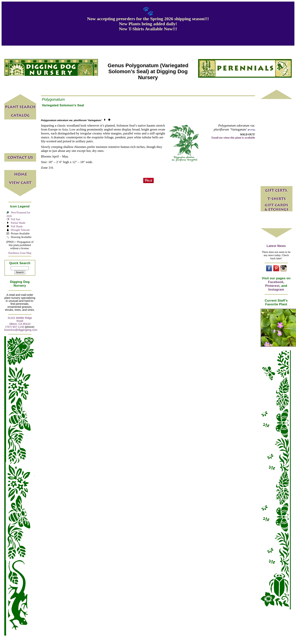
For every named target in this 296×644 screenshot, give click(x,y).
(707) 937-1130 (15, 327)
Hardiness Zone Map (20, 253)
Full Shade (17, 226)
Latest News (276, 246)
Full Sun (16, 219)
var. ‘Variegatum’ (71, 120)
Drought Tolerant (20, 230)
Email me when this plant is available (233, 138)
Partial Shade (18, 223)
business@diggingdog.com (21, 330)
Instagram (276, 290)
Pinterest (272, 286)
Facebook (276, 282)
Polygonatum (53, 99)
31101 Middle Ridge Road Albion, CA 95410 (20, 321)
